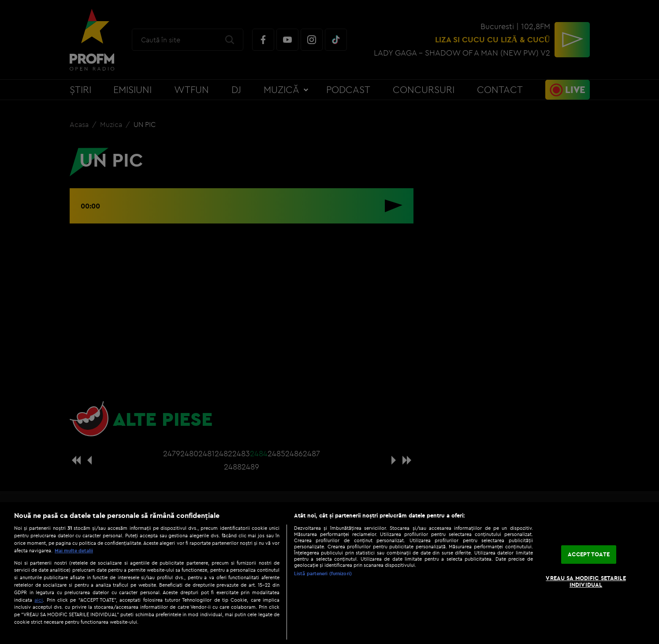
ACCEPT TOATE (589, 554)
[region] (329, 573)
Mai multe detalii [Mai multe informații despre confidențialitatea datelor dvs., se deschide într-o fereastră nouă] (74, 551)
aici (39, 600)
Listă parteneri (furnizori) (323, 573)
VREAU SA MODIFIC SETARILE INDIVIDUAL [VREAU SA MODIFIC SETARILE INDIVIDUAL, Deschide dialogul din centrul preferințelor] (586, 581)
